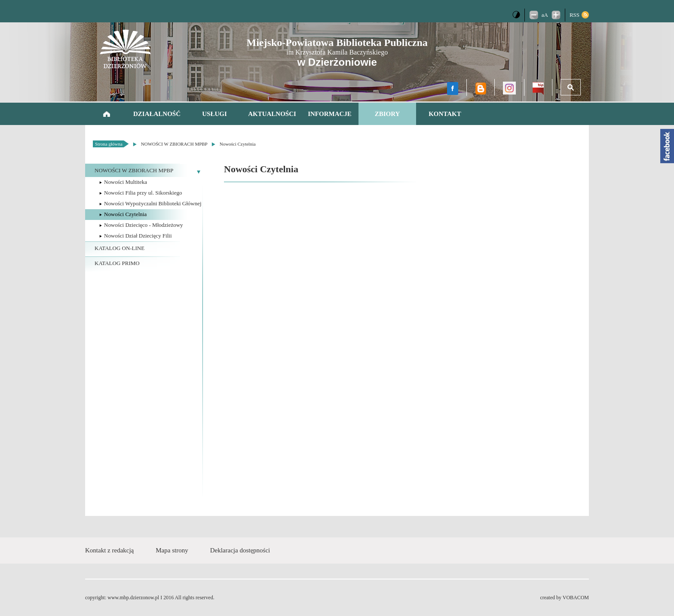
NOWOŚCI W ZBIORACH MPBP (174, 144)
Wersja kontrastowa (516, 15)
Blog (481, 88)
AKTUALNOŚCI (272, 114)
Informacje (330, 114)
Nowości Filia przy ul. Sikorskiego (143, 193)
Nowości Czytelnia (238, 144)
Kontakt (445, 114)
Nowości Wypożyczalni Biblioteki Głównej (153, 203)
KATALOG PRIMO (117, 263)
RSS (574, 15)
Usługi (214, 114)
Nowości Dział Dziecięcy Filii (138, 236)
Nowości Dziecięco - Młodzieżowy (144, 225)
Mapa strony (172, 550)
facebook (453, 88)
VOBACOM (576, 598)
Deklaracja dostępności (240, 550)
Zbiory (388, 114)
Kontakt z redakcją (109, 550)
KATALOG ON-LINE (119, 248)
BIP (538, 88)
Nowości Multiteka (126, 182)
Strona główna (107, 114)
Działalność (157, 114)
